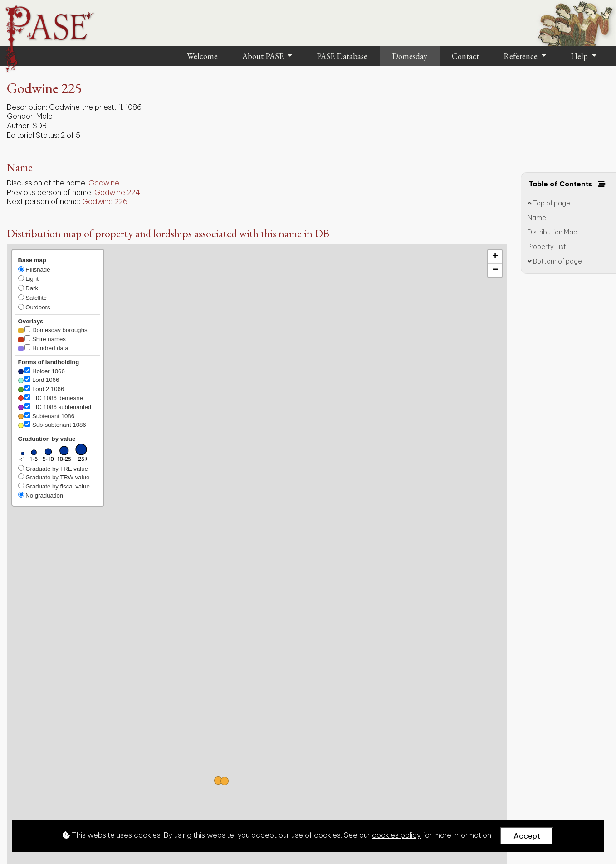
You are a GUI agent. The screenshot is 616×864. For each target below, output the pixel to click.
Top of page (549, 203)
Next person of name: (44, 201)
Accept (527, 836)
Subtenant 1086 (46, 416)
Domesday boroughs (53, 330)
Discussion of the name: (47, 183)
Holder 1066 (42, 371)
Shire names (42, 339)
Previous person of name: (50, 192)
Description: (27, 107)
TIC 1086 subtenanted (55, 407)
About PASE (264, 56)
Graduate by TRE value (53, 469)
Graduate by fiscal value (54, 486)
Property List (547, 247)
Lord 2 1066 (41, 389)
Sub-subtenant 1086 (52, 425)
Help (580, 56)
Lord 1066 (39, 380)
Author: (19, 126)
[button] (225, 781)
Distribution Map (552, 232)
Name (537, 218)
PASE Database (342, 56)
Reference (521, 56)
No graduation (41, 495)
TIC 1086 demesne (51, 398)
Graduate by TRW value (54, 477)
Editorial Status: (33, 135)
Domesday (410, 56)
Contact (465, 56)
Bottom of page (555, 261)
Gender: (21, 116)
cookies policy (396, 835)
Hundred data (43, 348)
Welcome (202, 56)
